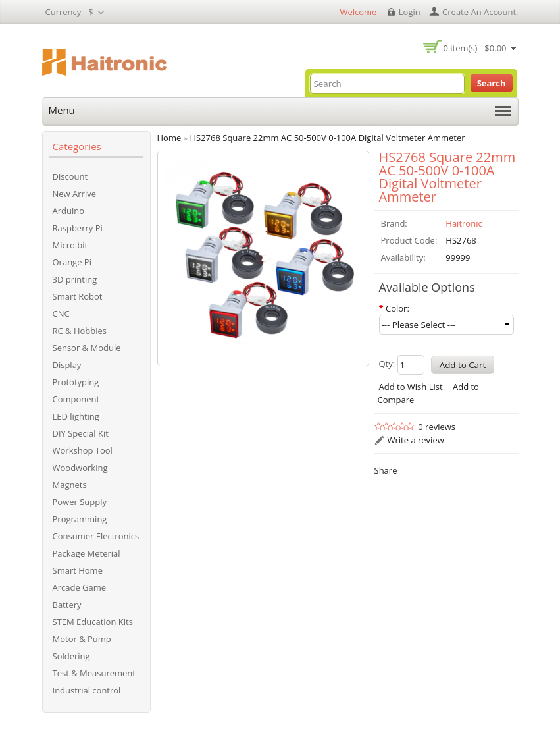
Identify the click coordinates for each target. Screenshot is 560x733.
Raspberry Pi (78, 228)
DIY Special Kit (81, 433)
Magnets (70, 485)
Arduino (69, 211)
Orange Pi (72, 262)
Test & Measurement (94, 673)
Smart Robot (78, 296)
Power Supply (80, 502)
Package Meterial (87, 553)
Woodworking (80, 468)
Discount (70, 176)
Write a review (416, 440)
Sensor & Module (87, 348)
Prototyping (76, 382)
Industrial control (87, 690)
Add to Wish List (411, 387)
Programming (80, 519)
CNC (61, 313)
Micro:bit (70, 245)
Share (386, 470)
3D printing (75, 279)
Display (67, 365)
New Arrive (74, 194)
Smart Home (78, 570)
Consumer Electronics (96, 536)
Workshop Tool (83, 450)
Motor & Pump (82, 639)
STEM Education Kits (93, 622)
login (410, 12)
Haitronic (464, 223)
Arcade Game (80, 587)
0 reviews (437, 427)
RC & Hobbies (80, 331)
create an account (479, 12)
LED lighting (76, 416)
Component (76, 399)
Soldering (71, 656)
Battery (67, 605)
